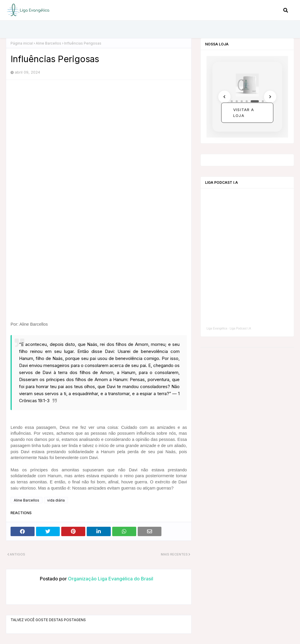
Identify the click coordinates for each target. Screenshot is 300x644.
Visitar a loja (244, 113)
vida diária (56, 500)
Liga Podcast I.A (240, 328)
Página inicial (22, 43)
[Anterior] (224, 97)
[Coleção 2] (237, 101)
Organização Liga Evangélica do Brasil (110, 579)
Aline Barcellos (48, 43)
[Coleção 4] (247, 101)
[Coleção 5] (255, 101)
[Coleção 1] (232, 101)
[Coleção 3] (242, 101)
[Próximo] (270, 97)
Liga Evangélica (217, 328)
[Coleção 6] (263, 101)
